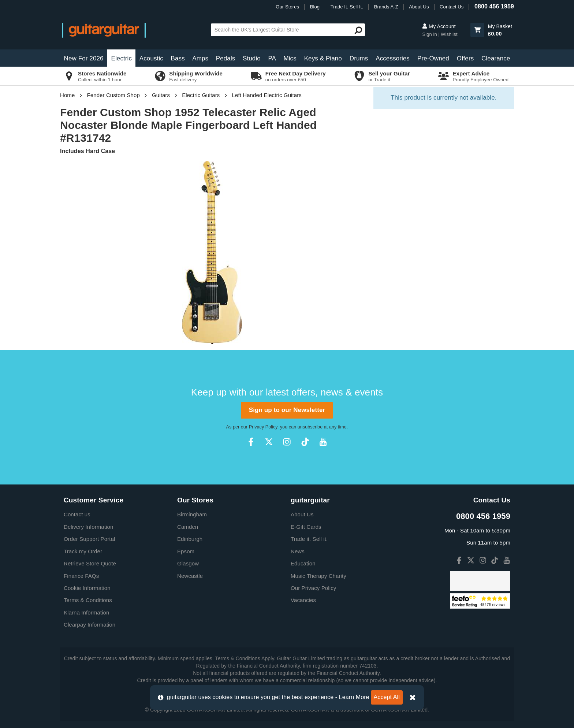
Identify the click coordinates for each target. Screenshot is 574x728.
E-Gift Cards (306, 527)
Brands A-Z (386, 7)
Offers (465, 58)
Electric (122, 58)
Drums (359, 58)
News (298, 551)
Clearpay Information (90, 625)
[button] (477, 30)
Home (67, 95)
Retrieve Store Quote (90, 563)
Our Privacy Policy (313, 588)
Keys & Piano (323, 58)
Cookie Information (87, 588)
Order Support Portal (89, 539)
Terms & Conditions (88, 600)
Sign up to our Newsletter (287, 410)
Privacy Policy (263, 427)
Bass (178, 58)
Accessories (393, 58)
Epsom (186, 551)
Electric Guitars (201, 95)
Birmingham (192, 514)
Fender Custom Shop (113, 95)
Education (303, 563)
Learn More (354, 697)
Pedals (226, 58)
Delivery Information (88, 527)
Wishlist (449, 34)
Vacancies (303, 600)
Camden (188, 527)
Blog (315, 7)
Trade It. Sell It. (347, 7)
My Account (439, 26)
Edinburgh (190, 539)
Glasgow (188, 563)
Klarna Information (86, 612)
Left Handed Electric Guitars (267, 95)
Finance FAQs (81, 576)
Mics (290, 58)
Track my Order (83, 551)
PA (272, 58)
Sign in (430, 34)
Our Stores (287, 7)
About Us (419, 7)
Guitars (161, 95)
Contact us (77, 514)
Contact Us (452, 7)
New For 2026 (84, 58)
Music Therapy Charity (318, 576)
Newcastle (190, 576)
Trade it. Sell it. (309, 539)
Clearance (496, 58)
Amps (200, 58)
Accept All (387, 697)
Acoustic (151, 58)
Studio (252, 58)
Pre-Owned (433, 58)
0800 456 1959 (494, 6)
